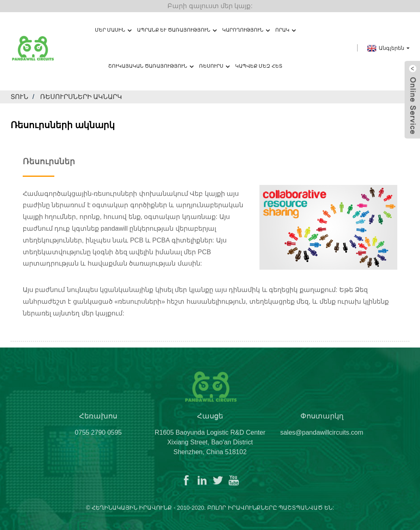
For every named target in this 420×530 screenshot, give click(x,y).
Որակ (285, 30)
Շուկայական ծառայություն (151, 66)
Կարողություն (246, 30)
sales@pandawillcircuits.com (322, 438)
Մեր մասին (113, 30)
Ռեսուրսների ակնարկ (81, 97)
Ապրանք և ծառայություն (177, 30)
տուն (19, 97)
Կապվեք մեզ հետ (259, 66)
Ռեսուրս (214, 66)
